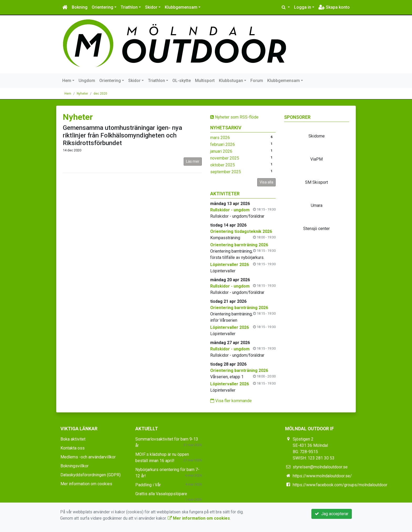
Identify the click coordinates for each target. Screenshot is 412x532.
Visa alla (266, 182)
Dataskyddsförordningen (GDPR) (91, 475)
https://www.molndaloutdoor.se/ (322, 476)
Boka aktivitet (73, 439)
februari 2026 (223, 144)
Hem (67, 81)
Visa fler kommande (231, 401)
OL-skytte (182, 81)
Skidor (151, 7)
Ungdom (87, 81)
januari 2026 (221, 151)
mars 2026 (220, 138)
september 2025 (226, 172)
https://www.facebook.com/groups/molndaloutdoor (340, 485)
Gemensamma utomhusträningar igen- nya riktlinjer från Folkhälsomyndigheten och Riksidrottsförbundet (122, 135)
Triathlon (129, 7)
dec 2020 (100, 94)
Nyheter (82, 94)
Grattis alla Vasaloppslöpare (161, 494)
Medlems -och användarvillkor (88, 457)
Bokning (80, 7)
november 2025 (225, 158)
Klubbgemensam (181, 7)
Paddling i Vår (148, 485)
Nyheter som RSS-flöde (234, 117)
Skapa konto (334, 7)
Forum (257, 81)
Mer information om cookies (86, 484)
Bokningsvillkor (74, 466)
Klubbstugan (231, 81)
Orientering (102, 7)
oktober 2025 (223, 165)
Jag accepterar (332, 514)
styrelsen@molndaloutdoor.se (320, 467)
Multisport (205, 81)
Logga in (303, 7)
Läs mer (193, 161)
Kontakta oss (73, 448)
